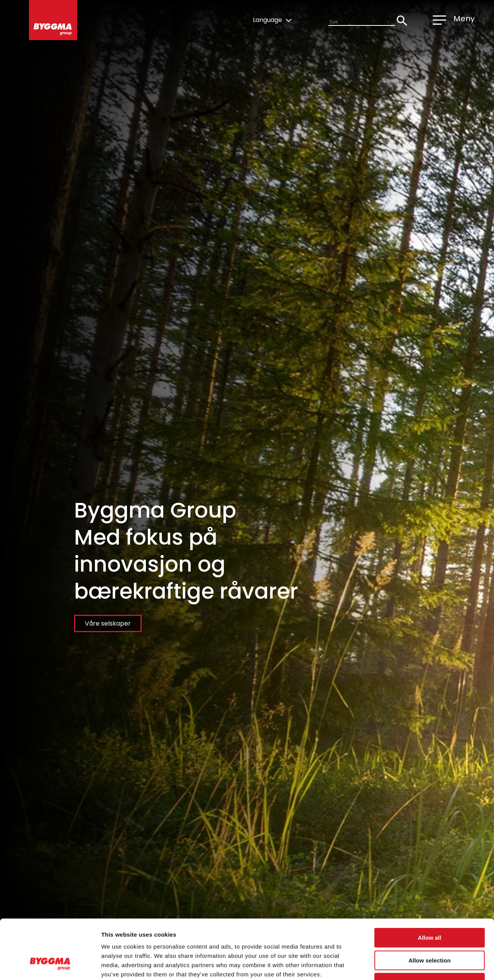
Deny (430, 931)
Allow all (430, 886)
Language (272, 20)
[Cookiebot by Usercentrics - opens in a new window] (50, 965)
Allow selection (429, 908)
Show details (405, 965)
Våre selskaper (108, 623)
